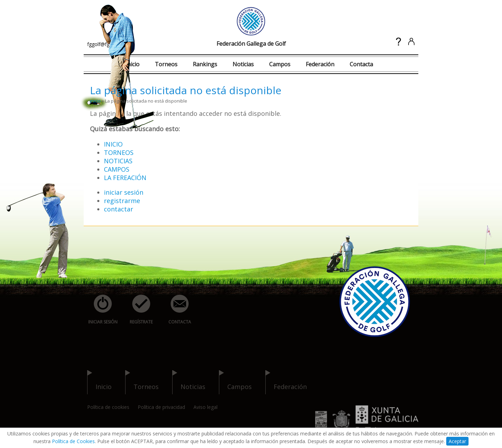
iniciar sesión (124, 192)
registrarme (122, 201)
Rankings (205, 64)
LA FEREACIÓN (125, 178)
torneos (142, 382)
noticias (189, 382)
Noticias (243, 64)
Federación (320, 64)
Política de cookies (108, 407)
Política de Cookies (73, 441)
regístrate (137, 310)
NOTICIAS (118, 161)
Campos (280, 64)
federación (286, 382)
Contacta (361, 64)
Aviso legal (206, 407)
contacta (176, 310)
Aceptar (457, 441)
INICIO (113, 144)
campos (235, 382)
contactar (119, 209)
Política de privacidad (161, 407)
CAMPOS (117, 169)
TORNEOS (119, 152)
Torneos (166, 64)
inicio (95, 101)
